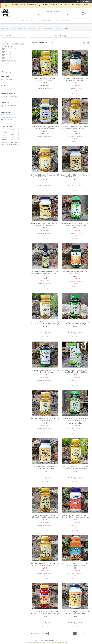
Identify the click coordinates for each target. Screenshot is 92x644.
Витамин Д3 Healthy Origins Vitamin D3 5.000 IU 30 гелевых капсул (45, 468)
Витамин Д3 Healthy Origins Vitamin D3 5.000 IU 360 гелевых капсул (45, 128)
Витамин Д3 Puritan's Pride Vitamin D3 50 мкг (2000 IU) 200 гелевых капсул (45, 564)
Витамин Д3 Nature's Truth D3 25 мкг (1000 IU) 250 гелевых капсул (75, 419)
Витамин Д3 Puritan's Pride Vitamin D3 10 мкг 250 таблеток (45, 79)
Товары (34, 21)
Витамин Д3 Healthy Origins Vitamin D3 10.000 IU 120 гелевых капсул (45, 224)
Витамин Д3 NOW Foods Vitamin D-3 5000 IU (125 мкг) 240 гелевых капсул (75, 516)
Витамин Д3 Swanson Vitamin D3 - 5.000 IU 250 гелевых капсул (75, 79)
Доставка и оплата (46, 21)
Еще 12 (6, 64)
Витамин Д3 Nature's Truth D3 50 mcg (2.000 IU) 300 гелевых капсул (75, 323)
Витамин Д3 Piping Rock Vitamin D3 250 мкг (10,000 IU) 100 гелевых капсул (45, 613)
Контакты (66, 21)
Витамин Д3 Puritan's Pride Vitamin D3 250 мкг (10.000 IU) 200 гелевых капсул (45, 323)
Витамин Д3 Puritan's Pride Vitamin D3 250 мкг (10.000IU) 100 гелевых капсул (45, 176)
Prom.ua (55, 640)
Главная (25, 21)
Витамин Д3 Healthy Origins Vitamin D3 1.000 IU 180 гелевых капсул (75, 613)
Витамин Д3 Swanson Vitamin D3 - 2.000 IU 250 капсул (75, 273)
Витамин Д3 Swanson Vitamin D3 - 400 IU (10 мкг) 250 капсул (45, 371)
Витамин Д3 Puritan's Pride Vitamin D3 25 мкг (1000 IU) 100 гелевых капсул (45, 419)
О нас (58, 21)
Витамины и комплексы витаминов (51, 28)
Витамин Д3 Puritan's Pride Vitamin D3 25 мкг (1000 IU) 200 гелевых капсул (75, 468)
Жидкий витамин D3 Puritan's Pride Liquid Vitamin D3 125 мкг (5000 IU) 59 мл (45, 273)
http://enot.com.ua (9, 115)
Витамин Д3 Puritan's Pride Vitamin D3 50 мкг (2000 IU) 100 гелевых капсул (75, 128)
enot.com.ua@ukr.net (10, 117)
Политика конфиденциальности (58, 642)
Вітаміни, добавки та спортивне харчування (25, 28)
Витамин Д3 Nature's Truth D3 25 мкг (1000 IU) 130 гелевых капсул (75, 224)
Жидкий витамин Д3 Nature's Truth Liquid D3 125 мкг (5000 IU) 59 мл (75, 371)
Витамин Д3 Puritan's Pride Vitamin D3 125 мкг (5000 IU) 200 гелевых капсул (45, 516)
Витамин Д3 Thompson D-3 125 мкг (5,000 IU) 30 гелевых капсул (75, 564)
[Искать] (68, 15)
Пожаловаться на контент (41, 642)
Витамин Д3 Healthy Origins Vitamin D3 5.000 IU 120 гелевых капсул (75, 176)
